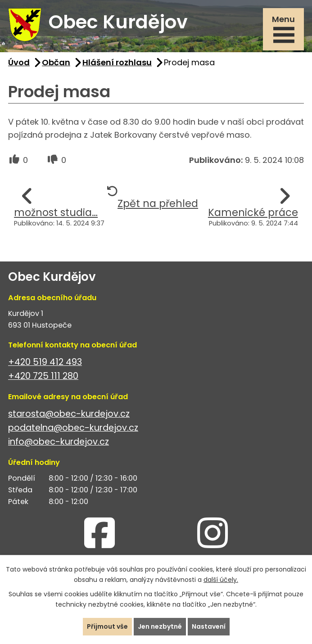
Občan (56, 62)
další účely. (221, 580)
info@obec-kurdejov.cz (59, 442)
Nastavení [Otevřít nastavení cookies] (209, 626)
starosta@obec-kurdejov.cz (69, 414)
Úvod (19, 62)
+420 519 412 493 (45, 362)
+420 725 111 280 (43, 376)
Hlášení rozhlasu (117, 62)
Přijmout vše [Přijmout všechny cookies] (107, 626)
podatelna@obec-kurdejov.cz (73, 428)
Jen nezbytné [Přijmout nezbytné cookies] (160, 626)
